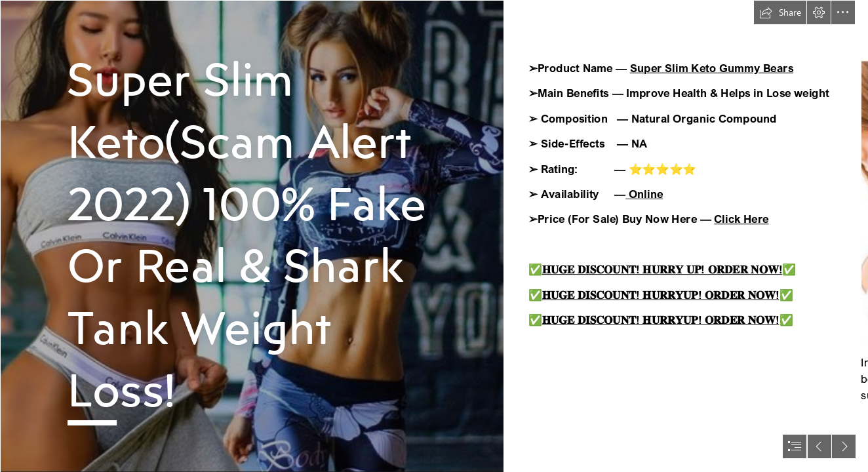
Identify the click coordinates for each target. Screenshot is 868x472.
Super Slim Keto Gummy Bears (712, 68)
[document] (434, 236)
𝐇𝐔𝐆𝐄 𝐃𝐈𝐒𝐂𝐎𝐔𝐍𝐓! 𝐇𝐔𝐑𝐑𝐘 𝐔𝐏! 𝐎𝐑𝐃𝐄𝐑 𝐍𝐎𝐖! (662, 269)
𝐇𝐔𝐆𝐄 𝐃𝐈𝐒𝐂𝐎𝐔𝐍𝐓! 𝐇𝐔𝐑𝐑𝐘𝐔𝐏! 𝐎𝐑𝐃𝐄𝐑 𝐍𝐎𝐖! (661, 295)
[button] (780, 12)
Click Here (741, 219)
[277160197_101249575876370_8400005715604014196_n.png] (252, 236)
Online (644, 194)
